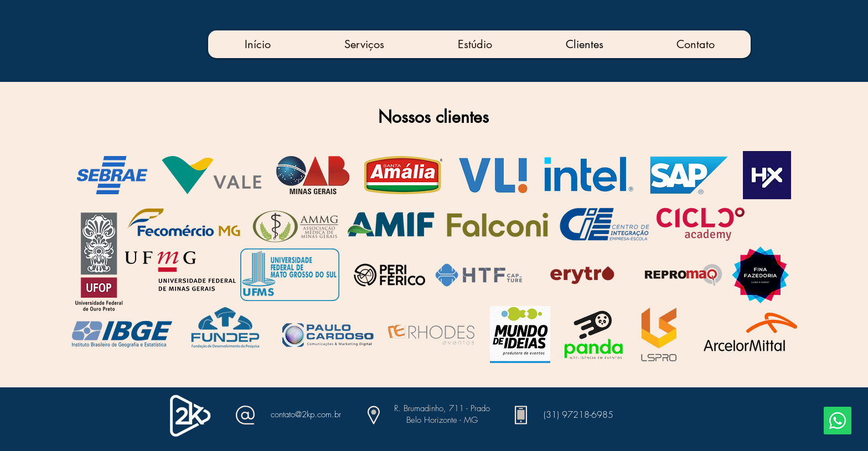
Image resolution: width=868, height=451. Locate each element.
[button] (364, 44)
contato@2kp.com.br (306, 414)
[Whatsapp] (838, 421)
